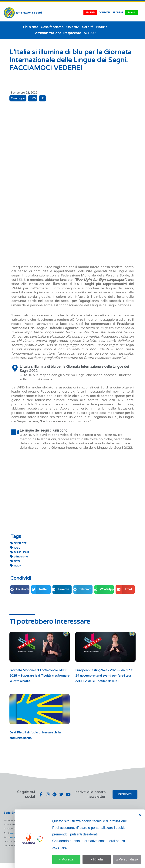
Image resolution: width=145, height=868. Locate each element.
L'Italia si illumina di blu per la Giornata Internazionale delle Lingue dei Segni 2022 (74, 369)
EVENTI (90, 13)
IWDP (16, 565)
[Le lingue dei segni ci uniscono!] (15, 432)
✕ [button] (140, 815)
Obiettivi (73, 27)
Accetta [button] (71, 859)
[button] (20, 589)
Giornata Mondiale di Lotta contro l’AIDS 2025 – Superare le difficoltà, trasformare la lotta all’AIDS (38, 675)
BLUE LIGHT (20, 552)
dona (132, 13)
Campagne (18, 98)
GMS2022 (19, 543)
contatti (104, 13)
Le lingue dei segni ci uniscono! (44, 430)
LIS (43, 98)
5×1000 (90, 33)
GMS (33, 98)
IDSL (15, 548)
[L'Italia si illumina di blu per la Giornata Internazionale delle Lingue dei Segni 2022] (15, 368)
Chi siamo (31, 27)
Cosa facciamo (52, 27)
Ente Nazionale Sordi (29, 13)
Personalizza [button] (128, 859)
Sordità (88, 27)
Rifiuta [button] (99, 859)
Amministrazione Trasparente (58, 33)
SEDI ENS (118, 13)
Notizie (102, 27)
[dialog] (80, 839)
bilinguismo (19, 556)
